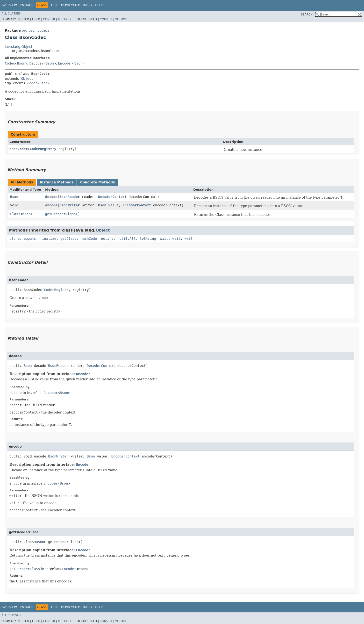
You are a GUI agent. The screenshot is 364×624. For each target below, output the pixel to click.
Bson (21, 63)
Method (64, 19)
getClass (68, 239)
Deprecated (71, 5)
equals (30, 239)
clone (14, 239)
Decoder (37, 63)
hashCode (89, 239)
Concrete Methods (98, 182)
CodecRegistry (43, 149)
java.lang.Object (19, 47)
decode (51, 197)
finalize (48, 239)
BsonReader (70, 197)
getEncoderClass (60, 214)
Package (26, 5)
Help (99, 5)
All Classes (11, 14)
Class (15, 214)
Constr (49, 19)
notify (107, 239)
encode (51, 205)
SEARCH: (307, 15)
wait (164, 239)
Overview (9, 5)
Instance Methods (57, 182)
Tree (54, 5)
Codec (10, 63)
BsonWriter (70, 205)
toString (148, 239)
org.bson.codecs (36, 30)
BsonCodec (19, 149)
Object (27, 79)
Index (88, 5)
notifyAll (127, 239)
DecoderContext (112, 197)
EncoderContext (137, 205)
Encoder (65, 63)
